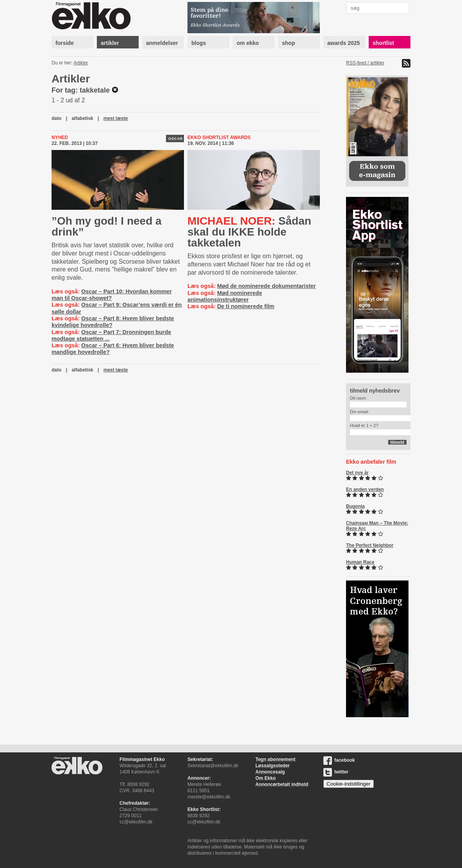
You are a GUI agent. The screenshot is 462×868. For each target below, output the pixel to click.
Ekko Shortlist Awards (219, 138)
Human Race (360, 562)
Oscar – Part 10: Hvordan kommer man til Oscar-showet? (112, 295)
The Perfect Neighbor (370, 545)
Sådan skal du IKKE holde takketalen (249, 232)
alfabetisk (82, 118)
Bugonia (355, 506)
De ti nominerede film (246, 306)
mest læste (116, 118)
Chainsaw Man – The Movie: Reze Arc (377, 526)
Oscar (176, 139)
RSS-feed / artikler (365, 63)
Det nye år (357, 473)
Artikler (81, 63)
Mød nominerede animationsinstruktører (225, 296)
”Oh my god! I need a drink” (107, 226)
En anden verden (365, 489)
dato (56, 118)
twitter (336, 772)
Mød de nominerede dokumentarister (267, 286)
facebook (339, 760)
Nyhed (60, 138)
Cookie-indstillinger (349, 784)
